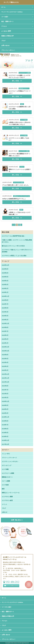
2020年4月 (5, 409)
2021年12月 (5, 374)
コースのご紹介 (7, 607)
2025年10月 (5, 265)
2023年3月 (5, 335)
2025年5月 (5, 277)
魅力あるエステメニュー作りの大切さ (13, 246)
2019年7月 (5, 425)
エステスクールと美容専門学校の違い (13, 236)
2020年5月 (5, 405)
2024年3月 (5, 316)
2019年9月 (5, 421)
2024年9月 (5, 300)
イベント (5, 504)
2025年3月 (5, 285)
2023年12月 (5, 323)
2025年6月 (5, 273)
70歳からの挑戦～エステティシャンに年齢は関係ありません (17, 241)
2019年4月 (5, 436)
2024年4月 (5, 312)
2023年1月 (5, 343)
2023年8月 (5, 327)
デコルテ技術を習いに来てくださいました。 (17, 187)
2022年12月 (5, 347)
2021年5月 (5, 394)
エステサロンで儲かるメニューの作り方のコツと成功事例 (17, 251)
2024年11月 (5, 296)
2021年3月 (5, 398)
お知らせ (5, 512)
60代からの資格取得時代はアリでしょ (17, 201)
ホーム (4, 598)
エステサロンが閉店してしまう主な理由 (14, 256)
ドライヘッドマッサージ (9, 458)
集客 (3, 489)
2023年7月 (5, 331)
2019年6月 (5, 429)
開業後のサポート (7, 477)
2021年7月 (5, 390)
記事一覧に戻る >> (17, 520)
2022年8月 (5, 355)
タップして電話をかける (11, 2)
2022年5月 (5, 359)
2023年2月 (5, 339)
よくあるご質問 (7, 630)
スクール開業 (6, 481)
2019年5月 (5, 433)
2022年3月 (5, 366)
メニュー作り (6, 454)
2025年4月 (5, 281)
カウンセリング (7, 465)
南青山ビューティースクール (11, 493)
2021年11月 (5, 378)
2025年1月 (5, 292)
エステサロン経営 (7, 500)
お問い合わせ (6, 635)
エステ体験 (5, 469)
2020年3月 (5, 413)
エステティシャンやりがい (10, 461)
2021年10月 (5, 382)
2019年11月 (5, 417)
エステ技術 (5, 485)
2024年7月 (5, 304)
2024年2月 (5, 320)
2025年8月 (5, 269)
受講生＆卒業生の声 (7, 36)
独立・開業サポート (8, 612)
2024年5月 (5, 308)
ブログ (3, 41)
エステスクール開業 (8, 473)
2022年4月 (5, 362)
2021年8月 (5, 386)
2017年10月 (5, 444)
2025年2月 (5, 288)
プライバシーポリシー (8, 50)
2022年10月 (5, 351)
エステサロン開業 (7, 497)
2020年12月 (5, 401)
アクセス (5, 621)
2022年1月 (5, 370)
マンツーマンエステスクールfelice (12, 602)
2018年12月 (5, 440)
